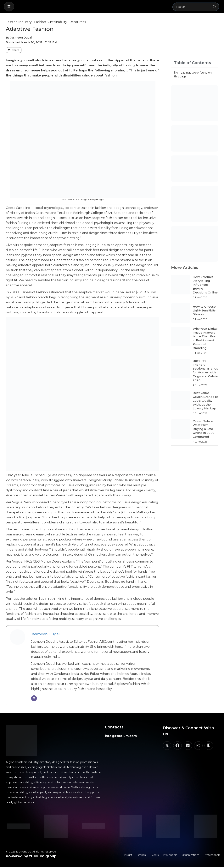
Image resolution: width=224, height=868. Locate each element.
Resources (78, 22)
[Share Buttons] (14, 50)
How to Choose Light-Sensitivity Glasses (204, 310)
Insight (118, 855)
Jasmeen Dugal (45, 634)
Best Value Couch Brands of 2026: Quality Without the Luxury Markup (205, 401)
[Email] (34, 698)
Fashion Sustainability (51, 22)
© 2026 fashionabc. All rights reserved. (31, 852)
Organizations (187, 855)
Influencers (165, 855)
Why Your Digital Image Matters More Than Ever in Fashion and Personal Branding (205, 338)
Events (147, 855)
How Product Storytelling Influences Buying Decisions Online (205, 285)
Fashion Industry (19, 22)
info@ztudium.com (121, 736)
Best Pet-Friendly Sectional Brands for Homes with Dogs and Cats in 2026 (205, 370)
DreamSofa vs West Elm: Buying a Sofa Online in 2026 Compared (204, 429)
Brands (132, 855)
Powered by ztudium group (31, 856)
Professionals (210, 855)
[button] (9, 7)
